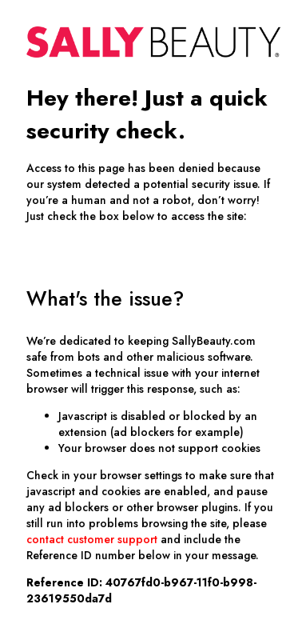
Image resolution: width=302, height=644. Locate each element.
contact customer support (92, 539)
